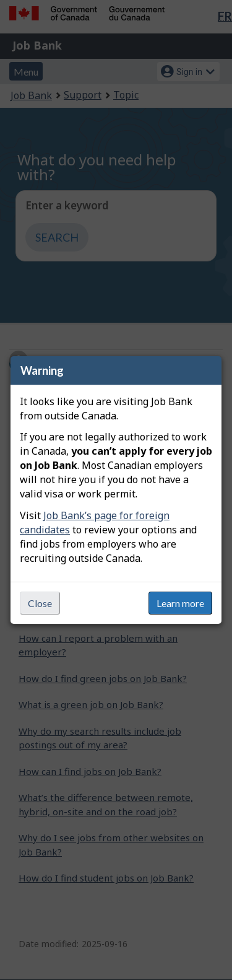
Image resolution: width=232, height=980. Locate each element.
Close (40, 603)
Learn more (180, 603)
